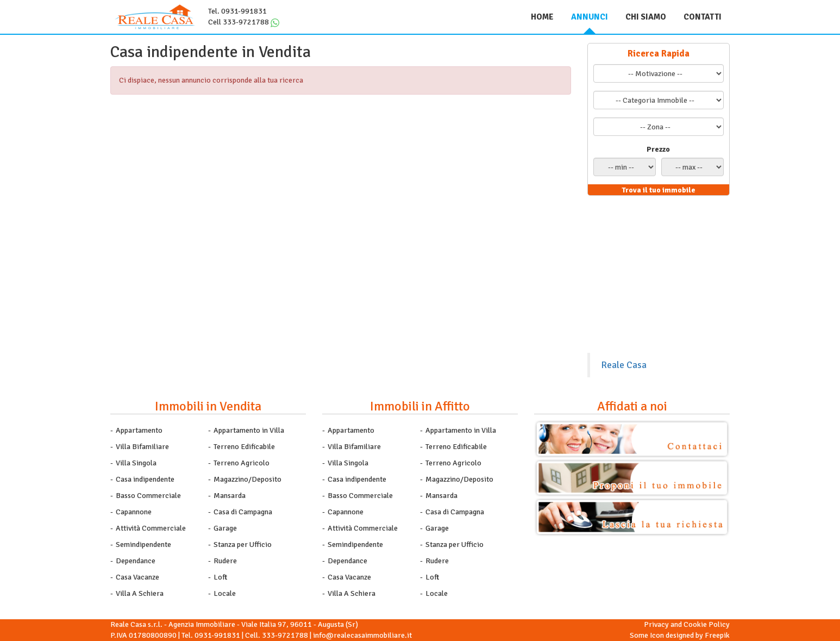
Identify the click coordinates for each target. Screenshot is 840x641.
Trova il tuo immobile (659, 190)
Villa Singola (136, 463)
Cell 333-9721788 (239, 22)
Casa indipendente (145, 479)
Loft (220, 577)
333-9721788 (285, 635)
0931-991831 (217, 635)
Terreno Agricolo (242, 463)
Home (542, 17)
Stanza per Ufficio (243, 544)
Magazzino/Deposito (247, 479)
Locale (225, 593)
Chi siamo (646, 17)
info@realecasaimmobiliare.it (362, 635)
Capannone (134, 512)
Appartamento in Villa (249, 430)
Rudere (225, 561)
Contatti (703, 17)
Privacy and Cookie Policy (687, 624)
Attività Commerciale (151, 528)
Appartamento (139, 430)
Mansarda (230, 496)
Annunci (590, 17)
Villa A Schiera (140, 593)
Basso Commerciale (148, 496)
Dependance (136, 561)
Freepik (717, 635)
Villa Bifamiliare (142, 447)
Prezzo (658, 149)
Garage (225, 528)
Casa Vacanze (137, 577)
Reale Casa (624, 365)
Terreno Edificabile (244, 447)
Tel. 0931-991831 (237, 11)
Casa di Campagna (243, 512)
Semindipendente (143, 544)
